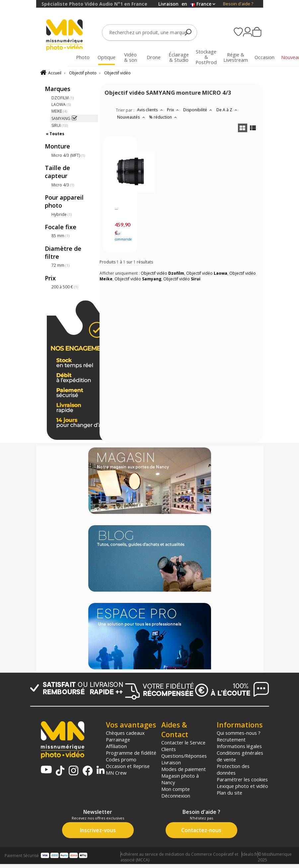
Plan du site (229, 793)
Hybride (62, 214)
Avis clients (151, 110)
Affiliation (116, 746)
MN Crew (116, 773)
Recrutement (231, 739)
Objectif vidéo (117, 73)
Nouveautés (132, 117)
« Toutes (55, 134)
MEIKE (59, 111)
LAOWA (61, 104)
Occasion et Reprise (128, 766)
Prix (174, 110)
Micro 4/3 (63, 185)
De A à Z (228, 110)
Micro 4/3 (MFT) (68, 155)
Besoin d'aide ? (238, 4)
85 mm (60, 236)
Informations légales (239, 746)
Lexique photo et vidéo (242, 786)
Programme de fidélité (131, 753)
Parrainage (118, 739)
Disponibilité (198, 110)
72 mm (60, 265)
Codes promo (121, 759)
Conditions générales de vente (240, 756)
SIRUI (60, 125)
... (116, 208)
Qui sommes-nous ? (239, 733)
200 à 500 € (65, 287)
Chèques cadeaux (125, 733)
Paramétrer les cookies (242, 779)
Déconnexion (176, 796)
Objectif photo (83, 73)
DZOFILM (63, 98)
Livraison (171, 762)
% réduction (164, 117)
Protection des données (233, 769)
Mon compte (176, 789)
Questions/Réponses (184, 756)
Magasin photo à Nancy (180, 779)
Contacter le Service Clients (183, 746)
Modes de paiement (184, 769)
